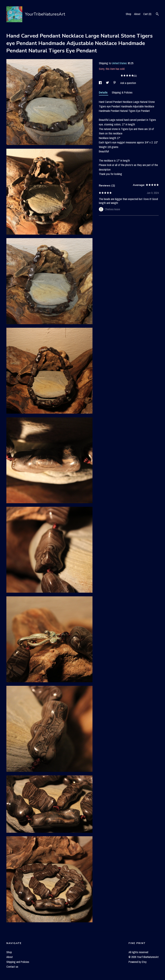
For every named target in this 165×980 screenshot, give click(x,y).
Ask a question (128, 83)
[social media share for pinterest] (115, 83)
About (137, 14)
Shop (128, 14)
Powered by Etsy (138, 962)
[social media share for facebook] (101, 83)
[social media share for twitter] (108, 83)
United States (119, 63)
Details (104, 92)
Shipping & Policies (122, 92)
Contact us (12, 967)
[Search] (157, 14)
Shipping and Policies (18, 962)
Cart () (147, 14)
